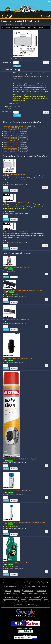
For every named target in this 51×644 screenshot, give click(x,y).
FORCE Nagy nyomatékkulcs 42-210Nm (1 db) (16, 320)
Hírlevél (43, 594)
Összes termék (6, 27)
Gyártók (37, 597)
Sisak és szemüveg (11, 586)
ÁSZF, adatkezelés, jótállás (10, 601)
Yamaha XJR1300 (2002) (11, 128)
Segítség (23, 601)
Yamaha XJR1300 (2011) (11, 144)
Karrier (46, 601)
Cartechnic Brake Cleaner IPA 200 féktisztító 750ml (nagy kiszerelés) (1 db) (24, 522)
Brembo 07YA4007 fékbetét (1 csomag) (14, 174)
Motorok (22, 594)
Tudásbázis (19, 597)
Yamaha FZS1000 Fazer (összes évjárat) (15, 126)
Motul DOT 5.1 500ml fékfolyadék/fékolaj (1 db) (16, 267)
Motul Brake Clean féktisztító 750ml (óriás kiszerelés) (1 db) (20, 459)
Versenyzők (28, 597)
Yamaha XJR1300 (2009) (11, 141)
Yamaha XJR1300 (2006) (11, 135)
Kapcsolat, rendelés (33, 594)
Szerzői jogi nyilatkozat (35, 601)
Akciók (15, 594)
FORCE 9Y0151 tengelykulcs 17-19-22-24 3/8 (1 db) (18, 358)
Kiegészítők (45, 583)
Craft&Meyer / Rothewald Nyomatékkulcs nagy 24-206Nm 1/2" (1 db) (22, 290)
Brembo (16, 103)
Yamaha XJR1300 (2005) (11, 133)
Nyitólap (8, 594)
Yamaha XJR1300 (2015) (11, 152)
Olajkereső (8, 590)
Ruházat (21, 586)
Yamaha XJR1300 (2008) (11, 139)
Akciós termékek (31, 586)
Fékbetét (23, 27)
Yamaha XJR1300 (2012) (11, 146)
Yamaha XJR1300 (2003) (11, 130)
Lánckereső (17, 590)
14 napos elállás (32, 605)
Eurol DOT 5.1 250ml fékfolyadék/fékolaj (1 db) (16, 562)
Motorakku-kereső (28, 590)
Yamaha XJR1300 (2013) (11, 148)
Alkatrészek (15, 27)
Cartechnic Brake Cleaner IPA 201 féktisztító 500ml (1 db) (19, 490)
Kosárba (17, 66)
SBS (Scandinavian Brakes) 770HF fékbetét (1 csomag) (18, 203)
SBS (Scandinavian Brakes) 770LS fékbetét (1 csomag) (18, 232)
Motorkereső (42, 586)
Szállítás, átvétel (9, 597)
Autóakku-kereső (41, 590)
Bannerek (44, 597)
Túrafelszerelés (34, 583)
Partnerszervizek (20, 605)
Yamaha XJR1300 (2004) (11, 132)
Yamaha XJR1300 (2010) (11, 143)
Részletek (14, 190)
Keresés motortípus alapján (10, 583)
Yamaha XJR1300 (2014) (11, 150)
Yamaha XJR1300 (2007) (11, 137)
